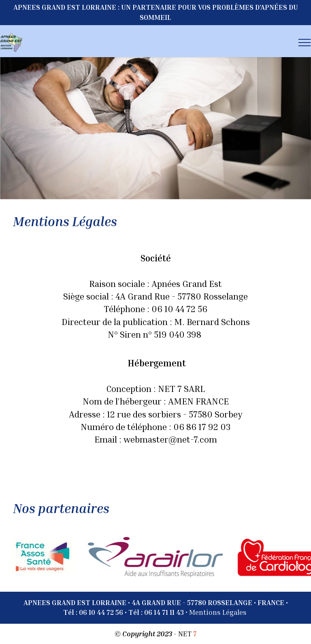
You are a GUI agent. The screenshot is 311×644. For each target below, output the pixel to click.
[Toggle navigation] (305, 43)
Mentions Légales (218, 612)
